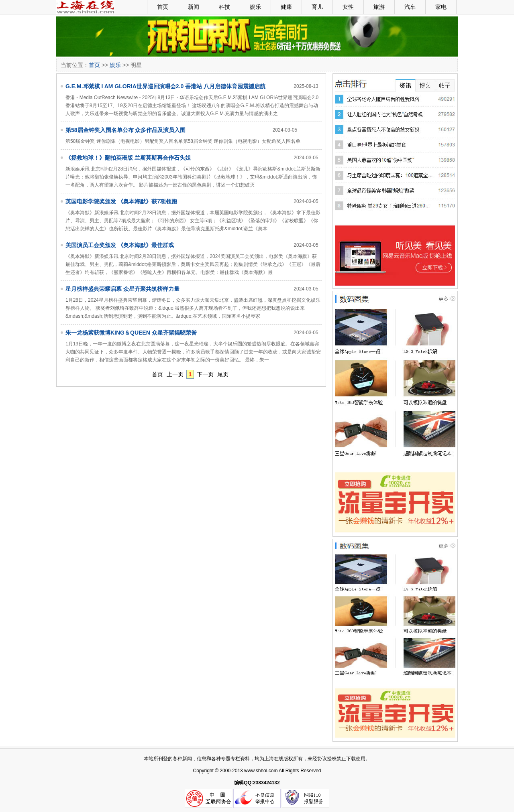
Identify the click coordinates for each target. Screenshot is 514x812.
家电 (441, 7)
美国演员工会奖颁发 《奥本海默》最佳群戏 (120, 245)
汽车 (410, 7)
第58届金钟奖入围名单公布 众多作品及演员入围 (125, 130)
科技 (224, 7)
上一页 (175, 374)
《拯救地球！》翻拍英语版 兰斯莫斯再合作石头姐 (128, 158)
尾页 (223, 374)
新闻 (194, 7)
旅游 (379, 7)
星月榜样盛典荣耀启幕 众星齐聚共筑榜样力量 (122, 289)
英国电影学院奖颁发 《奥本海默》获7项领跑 (121, 201)
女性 (348, 7)
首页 (163, 7)
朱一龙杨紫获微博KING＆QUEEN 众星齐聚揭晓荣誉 (131, 333)
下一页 (205, 374)
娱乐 (255, 7)
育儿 (317, 7)
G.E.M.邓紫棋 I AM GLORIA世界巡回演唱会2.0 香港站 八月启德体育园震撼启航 (165, 86)
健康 (286, 7)
